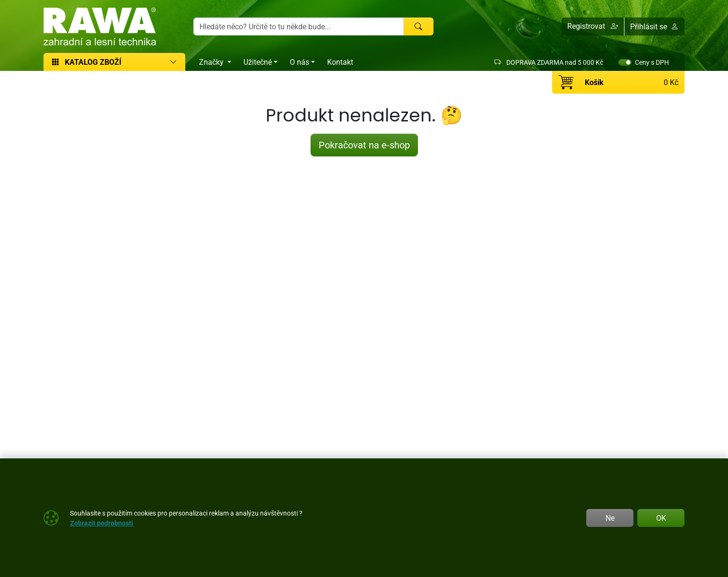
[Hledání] (299, 26)
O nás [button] (299, 62)
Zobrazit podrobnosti (102, 523)
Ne (610, 518)
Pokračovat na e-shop (364, 145)
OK (661, 518)
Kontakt (340, 62)
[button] (593, 26)
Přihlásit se (654, 26)
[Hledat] (418, 26)
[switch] (625, 62)
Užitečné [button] (258, 62)
